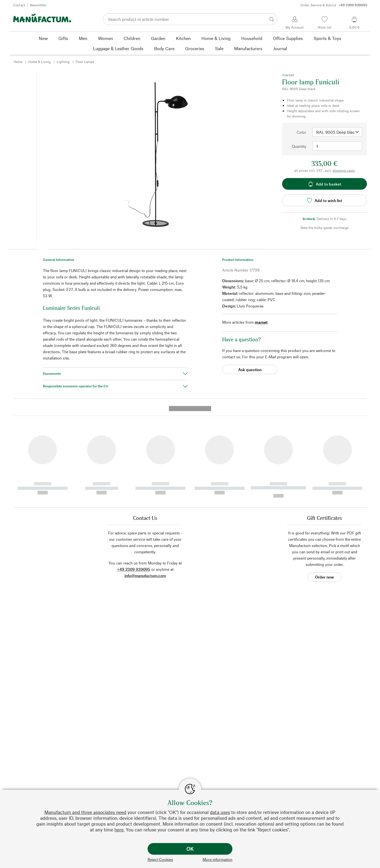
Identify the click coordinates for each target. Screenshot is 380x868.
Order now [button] (325, 484)
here (119, 830)
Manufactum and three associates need (85, 812)
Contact (19, 5)
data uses (220, 812)
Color (301, 132)
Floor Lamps (85, 62)
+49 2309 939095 (134, 476)
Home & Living (40, 62)
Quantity (299, 146)
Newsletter (38, 5)
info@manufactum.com (145, 482)
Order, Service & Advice (334, 5)
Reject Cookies (160, 859)
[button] (42, 248)
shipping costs (344, 170)
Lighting (63, 62)
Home (18, 62)
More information (218, 859)
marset (261, 322)
